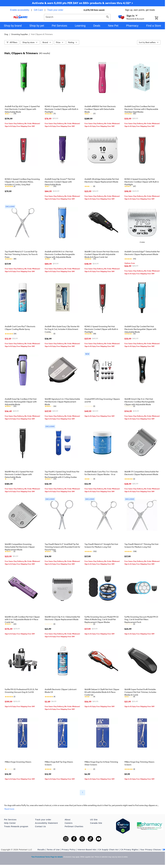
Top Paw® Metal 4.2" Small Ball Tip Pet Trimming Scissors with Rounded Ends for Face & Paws (62, 547)
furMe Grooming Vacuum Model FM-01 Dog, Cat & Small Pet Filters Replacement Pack (141, 620)
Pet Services (10, 820)
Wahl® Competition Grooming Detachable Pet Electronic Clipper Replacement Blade (20, 547)
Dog (6, 34)
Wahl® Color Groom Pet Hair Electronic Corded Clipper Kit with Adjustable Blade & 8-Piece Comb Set (102, 254)
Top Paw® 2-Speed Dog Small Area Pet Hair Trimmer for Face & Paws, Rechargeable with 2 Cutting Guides (62, 474)
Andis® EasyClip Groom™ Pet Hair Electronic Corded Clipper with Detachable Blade (60, 182)
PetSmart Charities (74, 826)
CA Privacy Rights (129, 850)
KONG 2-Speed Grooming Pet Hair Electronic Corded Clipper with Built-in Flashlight (101, 329)
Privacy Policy (69, 850)
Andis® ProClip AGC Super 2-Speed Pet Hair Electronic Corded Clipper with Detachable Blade (22, 109)
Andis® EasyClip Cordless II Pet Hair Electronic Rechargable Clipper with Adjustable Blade (21, 402)
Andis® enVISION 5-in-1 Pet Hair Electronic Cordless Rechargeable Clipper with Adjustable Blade (60, 254)
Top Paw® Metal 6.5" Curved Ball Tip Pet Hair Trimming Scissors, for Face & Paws (21, 254)
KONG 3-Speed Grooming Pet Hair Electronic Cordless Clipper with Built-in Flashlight (142, 182)
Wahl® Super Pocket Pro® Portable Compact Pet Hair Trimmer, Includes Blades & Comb (140, 692)
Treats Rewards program (16, 826)
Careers (69, 823)
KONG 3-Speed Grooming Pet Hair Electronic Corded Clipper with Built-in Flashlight (61, 109)
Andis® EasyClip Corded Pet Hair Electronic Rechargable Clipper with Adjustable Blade (140, 329)
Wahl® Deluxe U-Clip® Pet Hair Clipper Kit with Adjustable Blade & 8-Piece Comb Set (102, 692)
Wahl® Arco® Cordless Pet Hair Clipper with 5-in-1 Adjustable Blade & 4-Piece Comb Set (22, 620)
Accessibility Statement (46, 823)
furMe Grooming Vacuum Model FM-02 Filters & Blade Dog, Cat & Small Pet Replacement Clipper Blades (102, 620)
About (68, 820)
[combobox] (77, 17)
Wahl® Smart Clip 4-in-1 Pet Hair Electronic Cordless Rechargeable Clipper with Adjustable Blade (139, 402)
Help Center (10, 823)
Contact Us (40, 826)
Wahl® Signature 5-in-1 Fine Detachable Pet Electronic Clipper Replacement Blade (62, 402)
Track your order (55, 10)
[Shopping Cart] (160, 18)
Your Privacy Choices (153, 850)
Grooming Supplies (19, 34)
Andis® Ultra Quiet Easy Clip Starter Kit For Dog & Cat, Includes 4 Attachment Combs (62, 329)
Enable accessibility (20, 10)
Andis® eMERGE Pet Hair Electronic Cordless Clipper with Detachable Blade (100, 109)
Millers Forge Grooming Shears (18, 762)
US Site (94, 820)
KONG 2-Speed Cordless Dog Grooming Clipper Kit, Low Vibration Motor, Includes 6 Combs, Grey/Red (22, 182)
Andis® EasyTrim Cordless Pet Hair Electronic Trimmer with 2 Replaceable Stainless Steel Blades (141, 109)
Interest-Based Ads (87, 850)
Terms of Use (53, 850)
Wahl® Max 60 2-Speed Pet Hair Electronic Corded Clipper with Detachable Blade (19, 474)
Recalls (41, 850)
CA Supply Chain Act (108, 850)
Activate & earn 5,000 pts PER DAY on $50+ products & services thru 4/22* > (82, 3)
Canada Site (96, 823)
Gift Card (38, 10)
